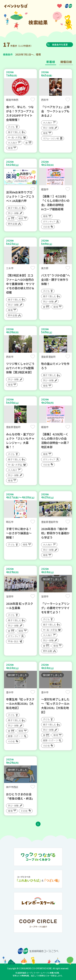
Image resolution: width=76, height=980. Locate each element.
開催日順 (66, 62)
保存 (33, 100)
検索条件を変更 (61, 44)
